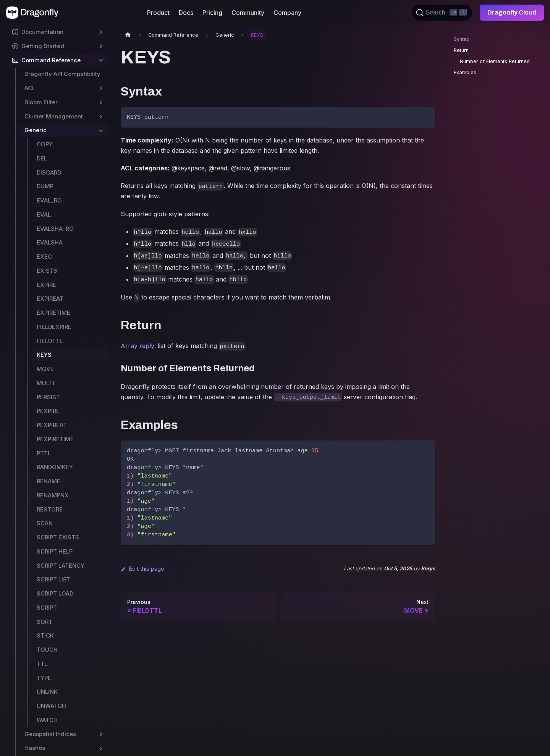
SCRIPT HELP (55, 551)
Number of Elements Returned (495, 61)
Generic (36, 130)
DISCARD (49, 172)
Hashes (35, 748)
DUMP (45, 186)
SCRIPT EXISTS (58, 537)
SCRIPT (47, 608)
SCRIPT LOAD (55, 593)
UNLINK (47, 692)
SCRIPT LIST (54, 579)
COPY (45, 144)
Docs (186, 13)
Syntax (462, 39)
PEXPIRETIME (55, 439)
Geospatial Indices (50, 734)
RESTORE (50, 509)
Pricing (212, 13)
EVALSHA (50, 242)
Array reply (137, 346)
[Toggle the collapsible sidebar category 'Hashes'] (101, 748)
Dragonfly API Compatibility (62, 74)
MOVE (45, 369)
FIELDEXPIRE (54, 327)
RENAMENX (53, 495)
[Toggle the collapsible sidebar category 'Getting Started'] (101, 46)
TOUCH (47, 650)
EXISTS (47, 271)
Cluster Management (54, 116)
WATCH (47, 720)
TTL (42, 664)
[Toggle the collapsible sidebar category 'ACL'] (101, 88)
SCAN (45, 523)
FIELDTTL (50, 341)
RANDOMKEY (55, 467)
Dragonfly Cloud (512, 12)
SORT (44, 622)
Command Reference (51, 60)
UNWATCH (51, 706)
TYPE (44, 678)
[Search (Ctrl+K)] (442, 13)
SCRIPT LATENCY (61, 566)
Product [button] (158, 13)
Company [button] (287, 13)
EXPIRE (46, 285)
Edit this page (142, 569)
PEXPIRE (48, 411)
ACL (30, 88)
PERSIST (48, 397)
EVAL (44, 214)
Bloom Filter (41, 102)
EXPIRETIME (53, 313)
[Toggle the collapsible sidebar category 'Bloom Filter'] (101, 103)
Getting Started (43, 46)
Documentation (42, 32)
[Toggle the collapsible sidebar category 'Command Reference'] (101, 61)
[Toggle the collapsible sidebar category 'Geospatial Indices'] (101, 734)
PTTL (44, 453)
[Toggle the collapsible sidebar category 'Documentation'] (101, 32)
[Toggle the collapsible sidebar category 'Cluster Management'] (101, 117)
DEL (42, 158)
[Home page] (128, 35)
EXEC (44, 257)
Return (461, 50)
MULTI (45, 383)
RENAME (49, 481)
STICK (45, 635)
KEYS (44, 355)
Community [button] (248, 13)
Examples (465, 72)
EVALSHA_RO (55, 229)
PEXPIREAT (52, 425)
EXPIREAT (50, 299)
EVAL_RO (49, 200)
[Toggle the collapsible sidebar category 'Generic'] (101, 130)
